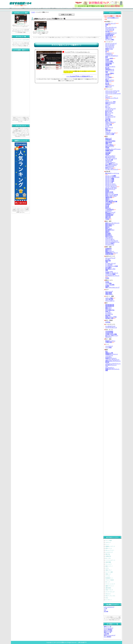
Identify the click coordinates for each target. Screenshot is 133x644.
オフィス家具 (109, 540)
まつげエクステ (109, 552)
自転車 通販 (108, 562)
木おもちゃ (108, 594)
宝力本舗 (106, 611)
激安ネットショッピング (110, 635)
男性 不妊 (108, 554)
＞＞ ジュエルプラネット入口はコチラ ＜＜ (80, 76)
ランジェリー (109, 564)
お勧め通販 (107, 634)
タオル (107, 568)
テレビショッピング (110, 584)
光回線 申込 (108, 556)
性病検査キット (109, 578)
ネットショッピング (109, 628)
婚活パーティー (109, 566)
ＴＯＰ (33, 12)
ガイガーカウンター (110, 592)
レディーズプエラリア (109, 607)
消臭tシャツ (108, 574)
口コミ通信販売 (108, 637)
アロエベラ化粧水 (110, 580)
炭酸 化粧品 (108, 588)
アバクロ (108, 576)
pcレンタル (108, 558)
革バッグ (108, 582)
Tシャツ (107, 544)
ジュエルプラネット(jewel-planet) (22, 40)
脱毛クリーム (109, 548)
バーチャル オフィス (110, 560)
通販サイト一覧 (108, 626)
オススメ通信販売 (108, 629)
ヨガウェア (108, 542)
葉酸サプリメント (110, 586)
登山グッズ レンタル (110, 596)
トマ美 (105, 608)
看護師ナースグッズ (110, 546)
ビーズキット (109, 600)
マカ (105, 610)
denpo (107, 598)
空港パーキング (109, 590)
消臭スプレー (109, 570)
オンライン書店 (109, 572)
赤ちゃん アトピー (110, 550)
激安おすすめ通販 (108, 631)
